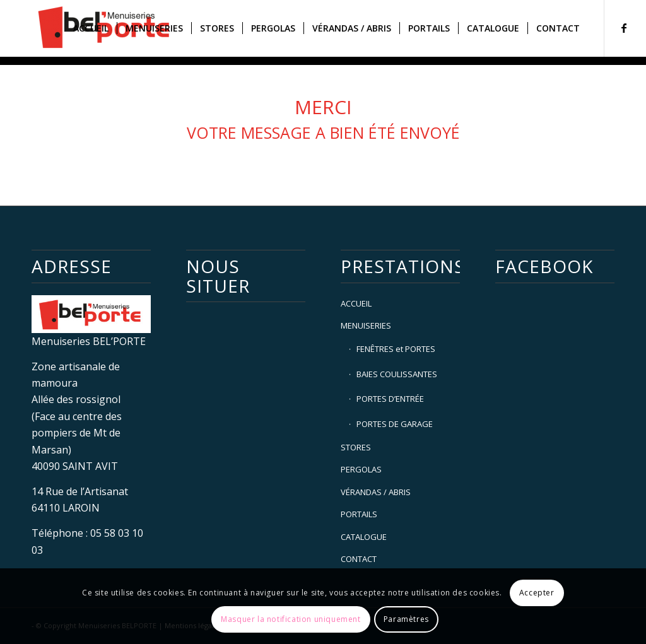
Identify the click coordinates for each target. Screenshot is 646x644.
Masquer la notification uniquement (291, 619)
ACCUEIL (356, 303)
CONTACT (359, 559)
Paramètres (406, 619)
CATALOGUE (364, 537)
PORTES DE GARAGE (395, 424)
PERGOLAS (361, 469)
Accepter (537, 593)
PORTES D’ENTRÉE (390, 399)
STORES (356, 447)
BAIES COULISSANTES (397, 374)
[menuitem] (91, 28)
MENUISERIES (366, 325)
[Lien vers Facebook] (624, 28)
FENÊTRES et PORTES (396, 349)
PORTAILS (359, 514)
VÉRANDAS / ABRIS (376, 492)
